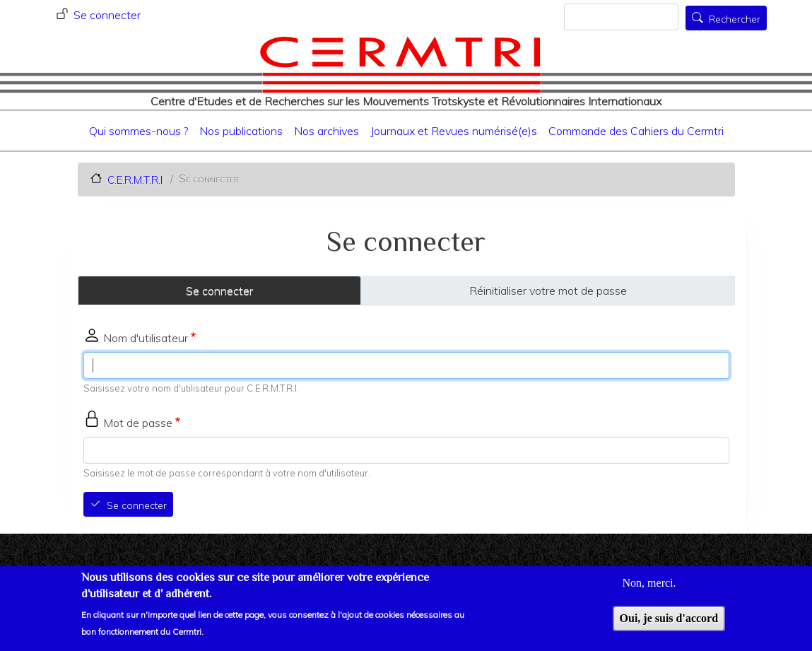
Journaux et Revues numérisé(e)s (454, 131)
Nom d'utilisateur (146, 338)
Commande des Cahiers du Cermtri (636, 131)
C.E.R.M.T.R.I (135, 179)
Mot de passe (138, 423)
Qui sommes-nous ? (139, 131)
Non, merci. (649, 588)
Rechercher (735, 19)
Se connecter (107, 15)
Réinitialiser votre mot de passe (548, 291)
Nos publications (241, 131)
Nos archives (326, 131)
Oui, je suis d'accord (669, 623)
